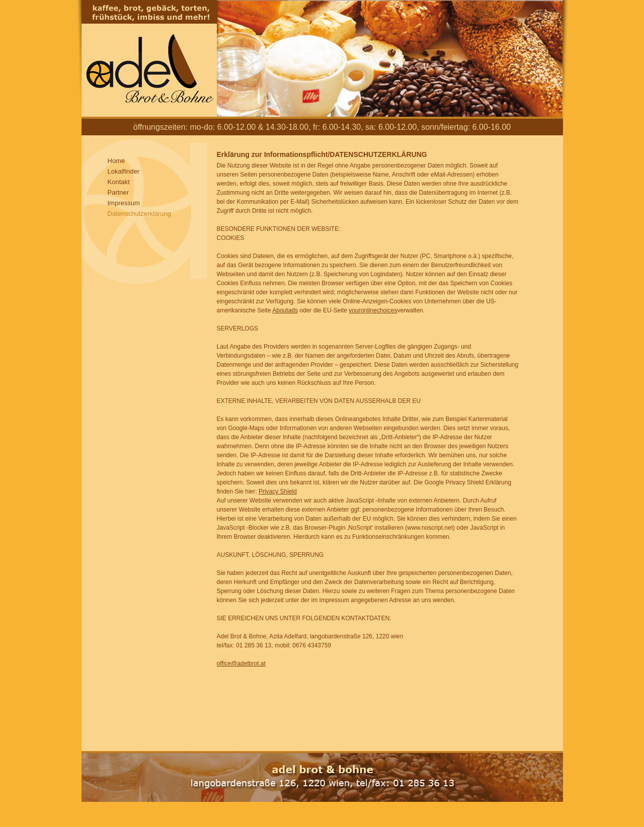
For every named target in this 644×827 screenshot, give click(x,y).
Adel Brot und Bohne (149, 58)
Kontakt (119, 182)
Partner (118, 192)
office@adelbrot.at (241, 664)
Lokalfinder (124, 171)
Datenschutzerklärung (139, 214)
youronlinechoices (373, 310)
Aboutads (285, 310)
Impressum (124, 203)
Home (116, 161)
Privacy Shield (278, 491)
